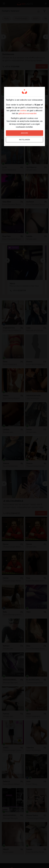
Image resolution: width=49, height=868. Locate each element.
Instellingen (24, 140)
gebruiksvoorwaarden (27, 113)
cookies (23, 110)
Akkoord (24, 133)
